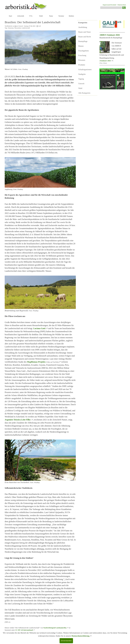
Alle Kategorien (84, 93)
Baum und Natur (85, 32)
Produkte (82, 65)
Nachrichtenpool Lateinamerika (55, 628)
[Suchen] (111, 8)
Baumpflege (83, 41)
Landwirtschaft (26, 28)
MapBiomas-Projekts (36, 362)
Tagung (81, 79)
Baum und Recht (85, 37)
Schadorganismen (85, 69)
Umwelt (81, 84)
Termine (61, 16)
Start (10, 16)
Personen (82, 60)
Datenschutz (122, 5)
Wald (41, 16)
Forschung (82, 55)
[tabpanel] (108, 5)
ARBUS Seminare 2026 (110, 35)
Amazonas (11, 28)
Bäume (81, 46)
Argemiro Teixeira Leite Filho (18, 420)
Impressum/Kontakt (109, 5)
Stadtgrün (82, 74)
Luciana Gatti (39, 328)
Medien (71, 16)
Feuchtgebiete (84, 51)
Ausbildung (83, 27)
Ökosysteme (18, 28)
